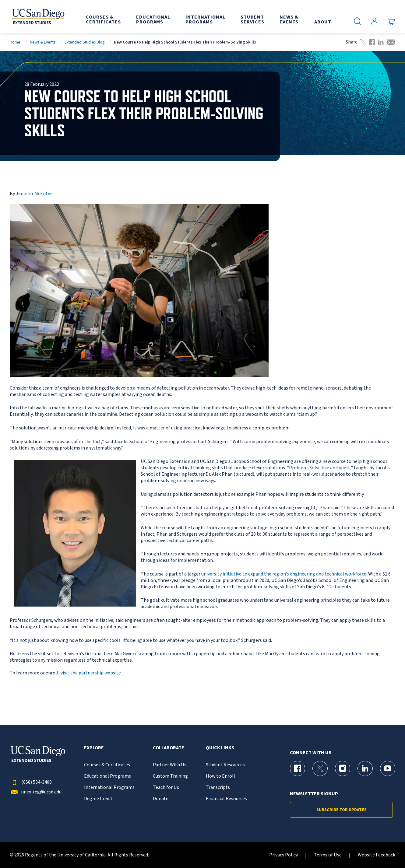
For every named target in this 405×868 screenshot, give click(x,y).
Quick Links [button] (220, 748)
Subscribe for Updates (342, 810)
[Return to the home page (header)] (38, 17)
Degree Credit (98, 799)
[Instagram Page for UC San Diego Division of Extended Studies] (343, 768)
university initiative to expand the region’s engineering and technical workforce (284, 574)
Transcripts (218, 787)
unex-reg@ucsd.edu (36, 792)
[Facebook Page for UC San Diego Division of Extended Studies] (298, 768)
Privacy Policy (283, 855)
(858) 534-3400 (31, 782)
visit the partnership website (91, 673)
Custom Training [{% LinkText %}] (170, 776)
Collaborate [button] (169, 748)
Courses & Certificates (107, 765)
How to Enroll (220, 776)
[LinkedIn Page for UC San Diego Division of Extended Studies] (365, 768)
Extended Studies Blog (85, 42)
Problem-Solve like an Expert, (320, 468)
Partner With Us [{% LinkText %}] (170, 765)
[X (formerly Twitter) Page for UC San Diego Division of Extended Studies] (320, 768)
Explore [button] (94, 748)
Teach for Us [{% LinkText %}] (166, 787)
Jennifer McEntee (34, 194)
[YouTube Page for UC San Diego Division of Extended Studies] (388, 768)
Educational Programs (107, 776)
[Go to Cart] (391, 21)
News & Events (42, 42)
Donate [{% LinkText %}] (161, 799)
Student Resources (225, 765)
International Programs (109, 787)
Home (15, 42)
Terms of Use (328, 855)
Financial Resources (226, 799)
